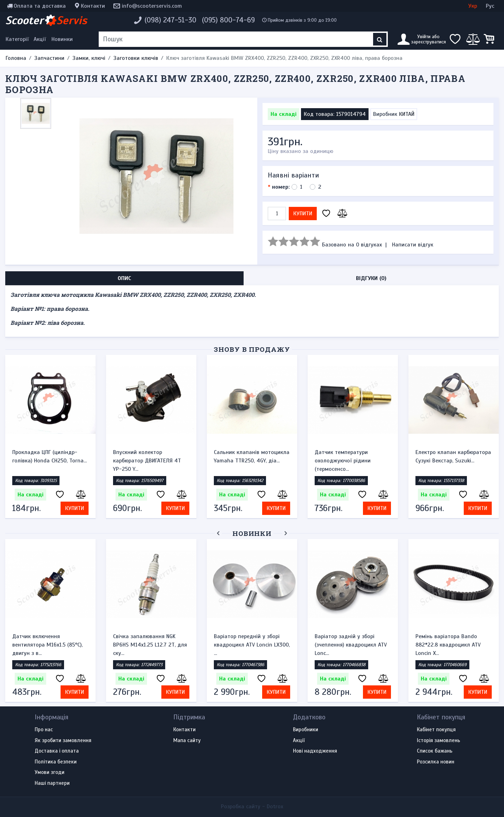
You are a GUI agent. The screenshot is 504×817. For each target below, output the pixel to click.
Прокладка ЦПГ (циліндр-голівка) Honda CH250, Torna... (50, 456)
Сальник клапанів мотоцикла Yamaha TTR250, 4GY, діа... (252, 456)
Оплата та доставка (40, 6)
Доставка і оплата (57, 751)
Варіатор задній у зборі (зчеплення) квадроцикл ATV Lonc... (351, 645)
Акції (40, 39)
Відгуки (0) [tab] (371, 278)
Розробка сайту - (252, 806)
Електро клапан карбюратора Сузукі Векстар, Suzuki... (453, 456)
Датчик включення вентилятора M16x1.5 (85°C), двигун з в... (47, 645)
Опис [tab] (124, 278)
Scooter (46, 20)
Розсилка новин (436, 762)
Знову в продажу (252, 349)
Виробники (306, 730)
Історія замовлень (439, 741)
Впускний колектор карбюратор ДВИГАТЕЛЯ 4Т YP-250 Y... (147, 461)
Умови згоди (50, 773)
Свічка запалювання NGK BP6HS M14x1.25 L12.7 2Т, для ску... (150, 645)
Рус (490, 6)
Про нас (44, 730)
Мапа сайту (187, 741)
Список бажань (435, 751)
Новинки (62, 39)
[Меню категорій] (18, 39)
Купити (303, 214)
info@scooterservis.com (152, 6)
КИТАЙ (407, 114)
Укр (473, 6)
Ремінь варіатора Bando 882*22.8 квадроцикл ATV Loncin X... (448, 645)
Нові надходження (315, 751)
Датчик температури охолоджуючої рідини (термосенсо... (343, 461)
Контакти (93, 6)
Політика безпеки (56, 762)
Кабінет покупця (436, 730)
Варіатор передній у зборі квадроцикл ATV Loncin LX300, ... (252, 645)
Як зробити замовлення (63, 741)
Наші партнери (52, 783)
